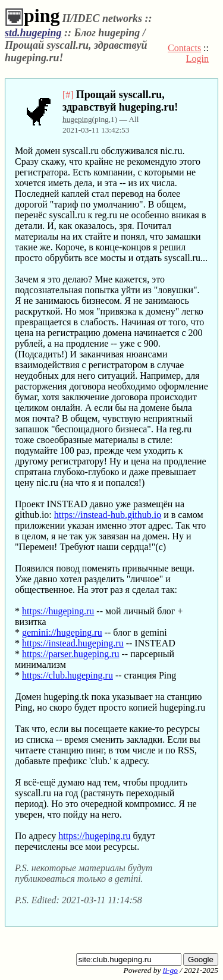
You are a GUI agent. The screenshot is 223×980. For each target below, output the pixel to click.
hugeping (77, 119)
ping (32, 15)
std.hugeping (33, 33)
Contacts (184, 48)
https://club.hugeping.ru (67, 675)
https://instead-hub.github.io (108, 515)
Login (197, 59)
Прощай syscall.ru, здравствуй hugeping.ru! (120, 101)
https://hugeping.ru (58, 611)
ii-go (170, 970)
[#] (68, 95)
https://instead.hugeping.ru (73, 643)
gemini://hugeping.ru (62, 632)
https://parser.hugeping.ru (71, 654)
